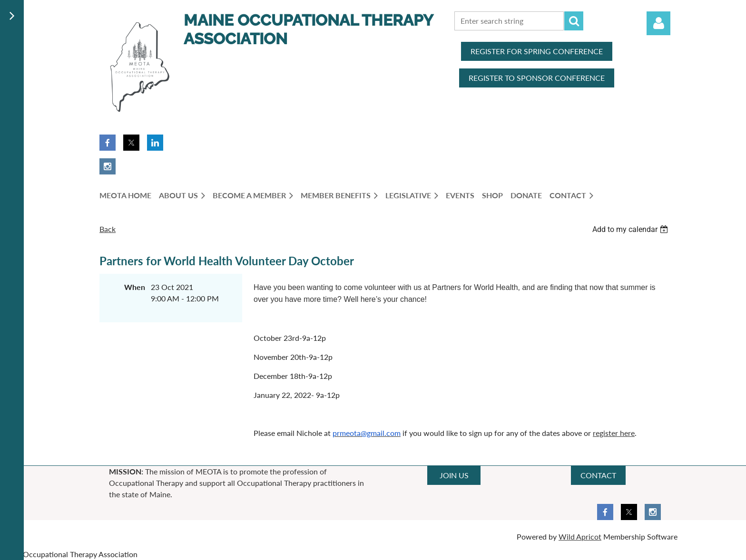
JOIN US (454, 475)
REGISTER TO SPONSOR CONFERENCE (537, 78)
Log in (658, 23)
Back (108, 229)
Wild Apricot (580, 536)
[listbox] (631, 229)
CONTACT (598, 475)
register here (614, 433)
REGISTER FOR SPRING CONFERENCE (537, 51)
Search (574, 21)
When (135, 287)
